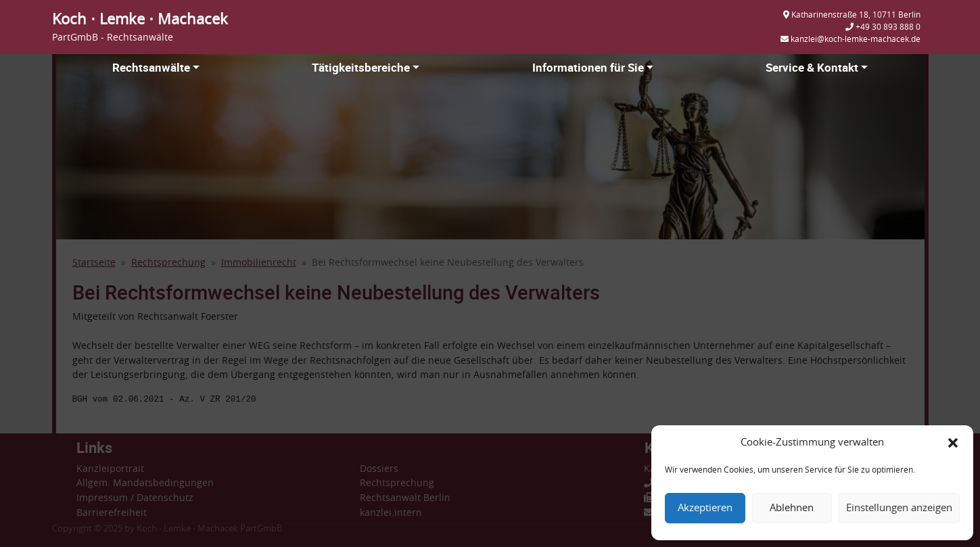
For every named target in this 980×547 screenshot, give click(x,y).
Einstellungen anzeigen (899, 508)
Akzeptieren (705, 508)
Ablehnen (792, 508)
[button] (953, 443)
